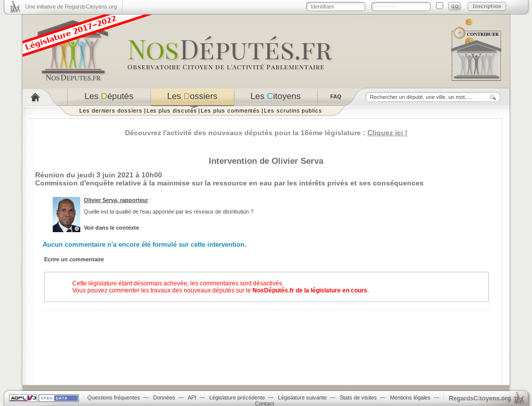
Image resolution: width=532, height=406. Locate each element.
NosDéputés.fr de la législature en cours (310, 290)
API (192, 397)
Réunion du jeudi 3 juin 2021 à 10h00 (99, 175)
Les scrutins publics (293, 111)
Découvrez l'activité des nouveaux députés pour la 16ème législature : (266, 133)
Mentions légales (410, 397)
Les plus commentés (230, 111)
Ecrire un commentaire (74, 259)
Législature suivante (302, 397)
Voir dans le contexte (111, 228)
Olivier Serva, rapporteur (116, 200)
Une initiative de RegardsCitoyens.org (71, 7)
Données (164, 397)
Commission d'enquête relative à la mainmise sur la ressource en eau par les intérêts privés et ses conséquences (229, 183)
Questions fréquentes (114, 397)
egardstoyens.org (480, 398)
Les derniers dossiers (111, 111)
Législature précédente (237, 397)
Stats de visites (358, 397)
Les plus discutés (172, 111)
